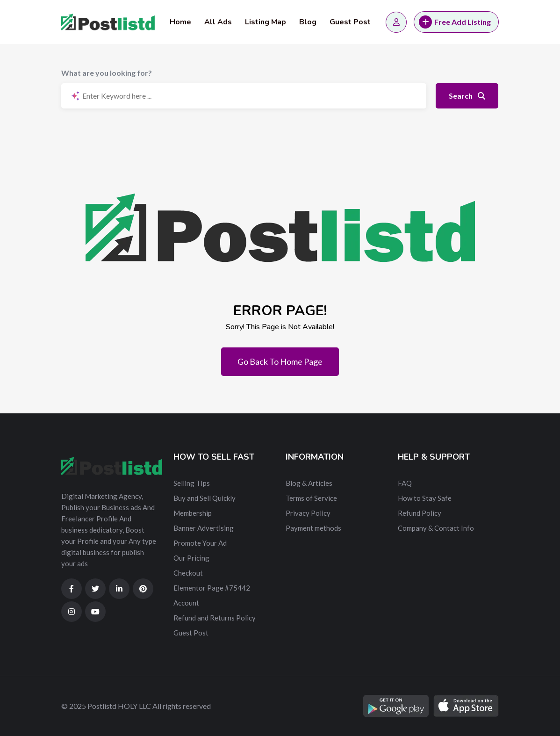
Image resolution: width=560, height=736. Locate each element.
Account (186, 603)
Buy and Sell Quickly (205, 498)
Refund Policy (420, 513)
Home (180, 22)
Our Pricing (191, 558)
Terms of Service (311, 498)
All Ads (218, 22)
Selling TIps (192, 483)
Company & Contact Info (436, 528)
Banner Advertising (204, 528)
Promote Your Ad (200, 543)
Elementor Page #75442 (212, 588)
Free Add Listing (455, 22)
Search (467, 96)
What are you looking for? (107, 73)
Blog (308, 22)
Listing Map (266, 22)
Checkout (188, 573)
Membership (193, 513)
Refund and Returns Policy (215, 618)
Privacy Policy (308, 513)
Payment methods (313, 528)
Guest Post (350, 22)
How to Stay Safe (425, 498)
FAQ (405, 483)
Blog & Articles (309, 483)
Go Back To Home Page (280, 361)
